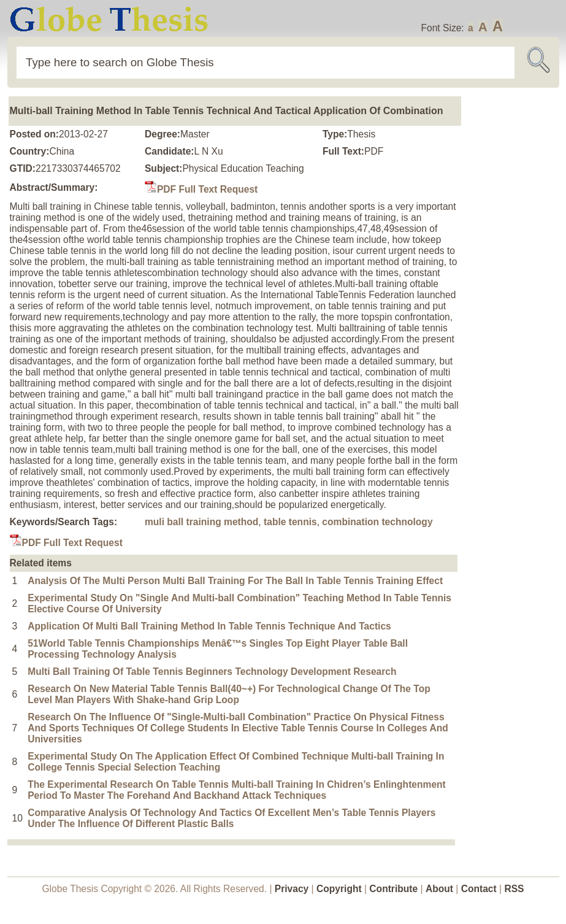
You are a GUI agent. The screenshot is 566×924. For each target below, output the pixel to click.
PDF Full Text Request (201, 189)
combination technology (377, 522)
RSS (514, 889)
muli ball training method (201, 522)
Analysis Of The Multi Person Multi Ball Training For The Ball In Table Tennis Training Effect (235, 581)
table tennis (290, 522)
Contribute (393, 889)
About (439, 889)
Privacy (292, 889)
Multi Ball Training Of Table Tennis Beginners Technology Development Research (212, 672)
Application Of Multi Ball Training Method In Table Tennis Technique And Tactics (209, 626)
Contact (480, 889)
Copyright (339, 889)
